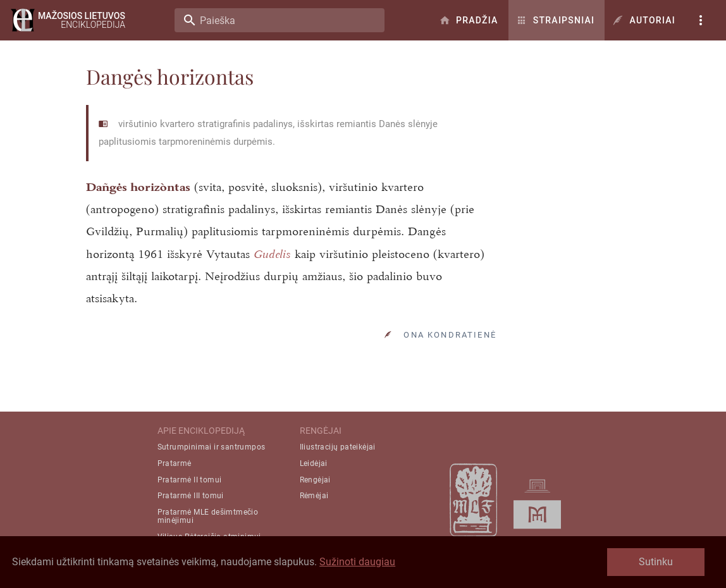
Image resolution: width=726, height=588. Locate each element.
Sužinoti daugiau (357, 562)
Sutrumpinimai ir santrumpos (212, 447)
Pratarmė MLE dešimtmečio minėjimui (208, 516)
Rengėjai (315, 480)
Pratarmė (175, 463)
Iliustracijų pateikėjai (338, 447)
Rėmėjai (314, 496)
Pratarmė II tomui (190, 480)
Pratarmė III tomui (191, 496)
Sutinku (656, 562)
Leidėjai (314, 463)
